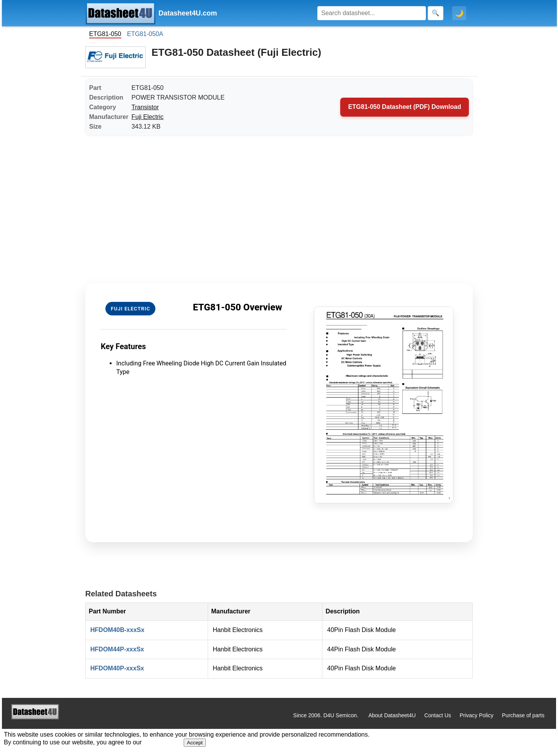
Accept (195, 743)
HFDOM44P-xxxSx (117, 649)
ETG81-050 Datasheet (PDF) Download (405, 107)
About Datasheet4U (392, 715)
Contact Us (438, 715)
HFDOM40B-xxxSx (117, 630)
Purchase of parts (523, 715)
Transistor (145, 107)
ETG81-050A (145, 34)
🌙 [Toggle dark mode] (459, 13)
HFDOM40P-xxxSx (117, 668)
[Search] (372, 13)
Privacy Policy (476, 715)
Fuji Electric (147, 117)
